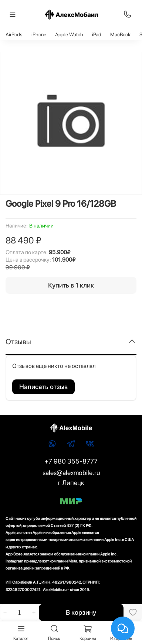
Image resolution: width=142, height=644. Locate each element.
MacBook (120, 34)
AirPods (14, 34)
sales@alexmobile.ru (71, 473)
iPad (97, 34)
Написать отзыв (43, 387)
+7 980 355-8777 (71, 461)
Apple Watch (69, 34)
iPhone (39, 34)
